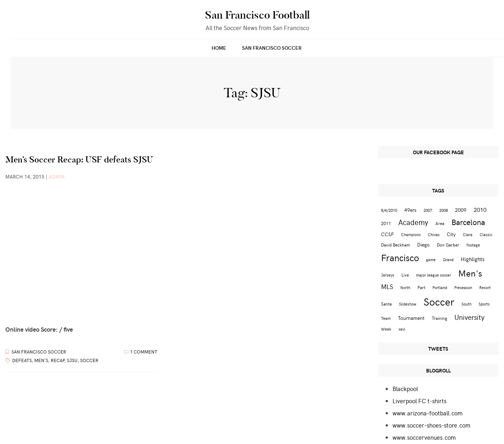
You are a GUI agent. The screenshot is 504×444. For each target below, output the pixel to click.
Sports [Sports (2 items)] (484, 304)
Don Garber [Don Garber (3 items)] (448, 245)
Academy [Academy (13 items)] (413, 222)
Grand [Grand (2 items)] (448, 260)
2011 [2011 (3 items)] (386, 223)
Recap (58, 360)
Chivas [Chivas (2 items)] (434, 235)
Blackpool (405, 389)
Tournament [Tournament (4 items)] (411, 318)
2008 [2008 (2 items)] (444, 210)
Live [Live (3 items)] (405, 275)
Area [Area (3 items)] (440, 223)
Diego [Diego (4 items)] (423, 245)
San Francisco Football (257, 15)
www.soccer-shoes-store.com (431, 425)
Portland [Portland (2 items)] (440, 287)
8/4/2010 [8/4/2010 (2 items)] (389, 210)
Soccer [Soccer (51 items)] (439, 301)
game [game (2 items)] (431, 260)
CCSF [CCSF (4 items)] (387, 234)
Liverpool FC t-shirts (419, 401)
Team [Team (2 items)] (386, 318)
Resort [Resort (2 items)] (485, 287)
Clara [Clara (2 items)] (468, 235)
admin (57, 177)
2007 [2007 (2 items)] (428, 210)
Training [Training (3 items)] (439, 318)
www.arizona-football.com (428, 413)
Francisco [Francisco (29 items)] (400, 257)
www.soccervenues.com (424, 437)
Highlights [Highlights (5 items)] (473, 259)
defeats (22, 360)
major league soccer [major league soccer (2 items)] (434, 275)
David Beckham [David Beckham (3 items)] (396, 245)
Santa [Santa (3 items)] (386, 304)
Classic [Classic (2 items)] (486, 235)
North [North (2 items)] (405, 287)
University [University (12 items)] (470, 317)
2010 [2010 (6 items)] (480, 209)
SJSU (72, 360)
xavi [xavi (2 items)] (402, 329)
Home (219, 48)
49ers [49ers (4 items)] (410, 210)
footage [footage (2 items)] (473, 245)
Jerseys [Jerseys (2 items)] (388, 275)
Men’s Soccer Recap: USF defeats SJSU (79, 159)
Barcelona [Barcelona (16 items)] (468, 222)
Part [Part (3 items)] (421, 287)
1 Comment (144, 352)
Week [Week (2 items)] (386, 329)
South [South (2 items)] (466, 304)
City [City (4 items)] (451, 234)
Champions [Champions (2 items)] (411, 235)
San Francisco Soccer (272, 48)
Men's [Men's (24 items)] (470, 273)
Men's (41, 360)
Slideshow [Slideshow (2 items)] (408, 304)
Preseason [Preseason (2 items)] (463, 287)
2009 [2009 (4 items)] (461, 210)
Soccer (89, 360)
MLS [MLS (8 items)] (387, 287)
